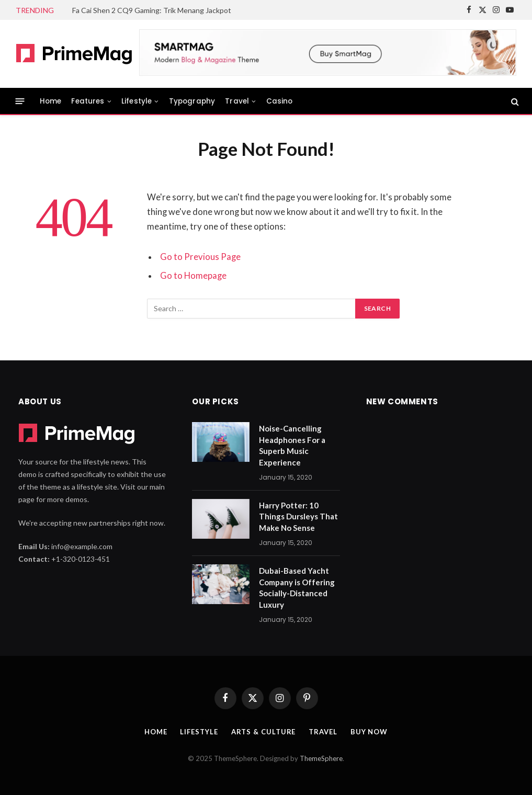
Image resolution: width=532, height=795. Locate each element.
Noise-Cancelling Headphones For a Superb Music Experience (292, 445)
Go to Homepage (193, 276)
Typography (192, 101)
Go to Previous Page (200, 257)
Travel (237, 101)
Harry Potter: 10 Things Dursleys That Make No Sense (298, 516)
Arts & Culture (264, 732)
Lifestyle (137, 101)
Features (88, 101)
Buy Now (369, 732)
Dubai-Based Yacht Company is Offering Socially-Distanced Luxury (297, 587)
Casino (280, 101)
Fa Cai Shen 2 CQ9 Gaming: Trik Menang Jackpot (152, 10)
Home (51, 101)
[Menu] (20, 101)
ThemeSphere (321, 758)
